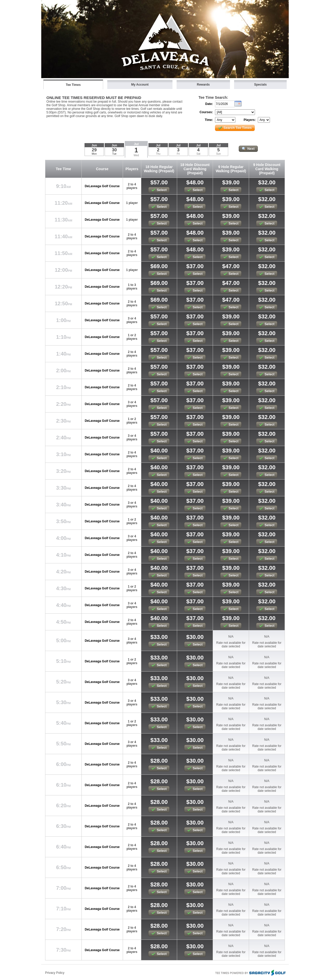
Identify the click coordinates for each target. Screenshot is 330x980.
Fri (178, 154)
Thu (158, 154)
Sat (198, 154)
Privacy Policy (55, 973)
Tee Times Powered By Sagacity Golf (250, 972)
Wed (136, 155)
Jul (136, 144)
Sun (219, 154)
